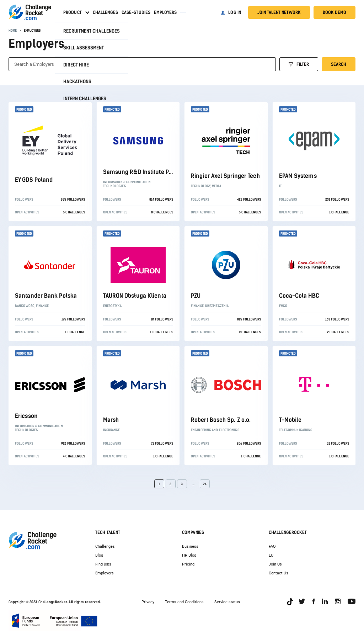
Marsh (111, 420)
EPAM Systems (298, 176)
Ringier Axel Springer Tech (225, 176)
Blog (99, 555)
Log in (235, 12)
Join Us (275, 564)
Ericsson (26, 416)
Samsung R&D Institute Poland (144, 172)
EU (271, 555)
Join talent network (279, 12)
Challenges (105, 12)
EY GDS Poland (34, 180)
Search (339, 64)
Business (190, 546)
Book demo (334, 12)
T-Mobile (290, 420)
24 (205, 484)
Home (13, 30)
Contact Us (279, 573)
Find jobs (103, 564)
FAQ (272, 546)
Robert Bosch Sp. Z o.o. (221, 420)
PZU (196, 296)
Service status (227, 602)
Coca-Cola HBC (299, 296)
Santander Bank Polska (46, 296)
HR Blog (189, 555)
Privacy (148, 602)
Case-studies (136, 12)
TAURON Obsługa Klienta (135, 296)
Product (73, 12)
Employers (165, 12)
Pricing (188, 564)
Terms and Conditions (184, 602)
